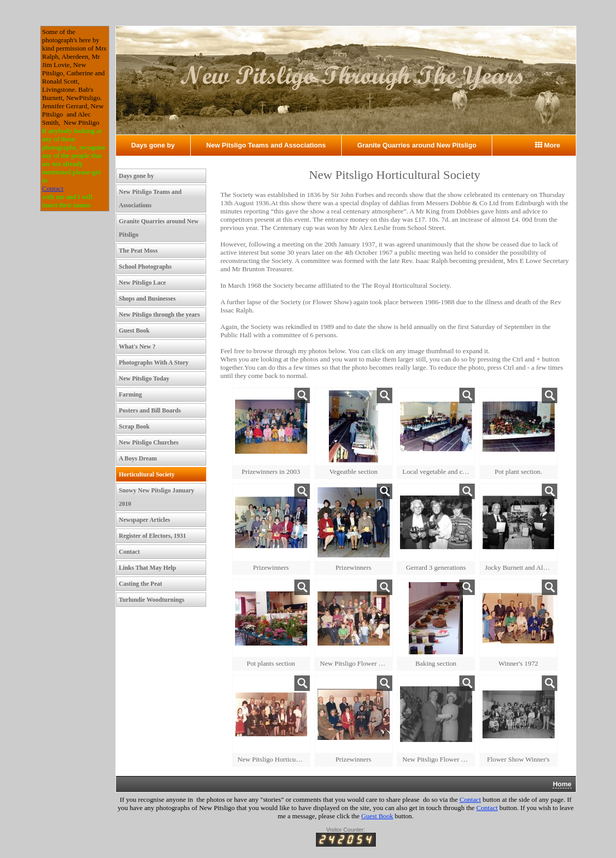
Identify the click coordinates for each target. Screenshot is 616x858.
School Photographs (145, 267)
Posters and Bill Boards (150, 410)
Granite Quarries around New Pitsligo (417, 145)
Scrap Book (135, 426)
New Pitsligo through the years (160, 315)
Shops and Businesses (147, 299)
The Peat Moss (138, 251)
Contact (53, 188)
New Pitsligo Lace (143, 283)
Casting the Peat (141, 584)
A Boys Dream (138, 458)
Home (562, 784)
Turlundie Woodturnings (152, 600)
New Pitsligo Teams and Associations (266, 145)
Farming (131, 394)
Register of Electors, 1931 (153, 536)
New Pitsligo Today (144, 378)
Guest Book (135, 331)
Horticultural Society (147, 474)
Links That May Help (148, 568)
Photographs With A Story (154, 362)
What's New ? (137, 346)
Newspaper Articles (145, 520)
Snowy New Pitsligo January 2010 (157, 497)
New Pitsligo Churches (149, 442)
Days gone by (153, 145)
